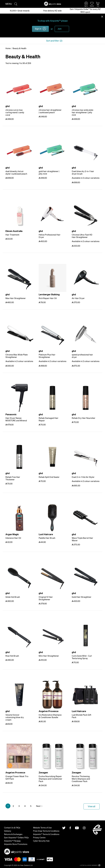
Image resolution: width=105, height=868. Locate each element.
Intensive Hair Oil (13, 538)
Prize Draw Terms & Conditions (46, 831)
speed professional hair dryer (82, 356)
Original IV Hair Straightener (46, 598)
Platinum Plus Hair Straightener (47, 356)
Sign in (38, 29)
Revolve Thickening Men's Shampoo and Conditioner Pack (81, 779)
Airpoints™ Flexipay (12, 841)
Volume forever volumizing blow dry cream (15, 717)
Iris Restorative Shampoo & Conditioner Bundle (50, 716)
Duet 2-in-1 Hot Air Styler (83, 477)
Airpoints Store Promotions (16, 844)
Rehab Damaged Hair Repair (49, 419)
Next (38, 806)
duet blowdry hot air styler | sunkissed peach (16, 172)
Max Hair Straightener (16, 298)
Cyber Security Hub (41, 841)
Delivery (8, 831)
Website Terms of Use (42, 828)
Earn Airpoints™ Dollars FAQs (16, 837)
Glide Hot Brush (13, 597)
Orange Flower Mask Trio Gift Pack (17, 778)
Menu (9, 4)
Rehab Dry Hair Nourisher (84, 418)
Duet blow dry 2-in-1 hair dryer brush (83, 172)
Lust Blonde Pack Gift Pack (81, 716)
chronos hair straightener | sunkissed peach (50, 111)
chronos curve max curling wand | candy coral (15, 112)
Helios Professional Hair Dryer (50, 236)
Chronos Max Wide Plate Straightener (17, 356)
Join (60, 29)
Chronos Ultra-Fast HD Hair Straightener (82, 236)
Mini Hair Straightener (49, 656)
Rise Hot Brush (12, 656)
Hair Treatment (12, 235)
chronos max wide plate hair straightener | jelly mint (83, 112)
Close (102, 16)
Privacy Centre (39, 837)
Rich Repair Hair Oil (48, 298)
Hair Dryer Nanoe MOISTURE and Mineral (16, 419)
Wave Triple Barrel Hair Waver (82, 539)
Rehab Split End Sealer (49, 477)
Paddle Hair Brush (47, 538)
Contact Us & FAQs (12, 828)
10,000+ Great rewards (20, 11)
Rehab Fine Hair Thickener (13, 478)
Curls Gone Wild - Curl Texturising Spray (82, 657)
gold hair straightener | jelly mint (49, 172)
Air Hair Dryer (78, 298)
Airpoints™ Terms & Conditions (46, 834)
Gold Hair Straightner (82, 597)
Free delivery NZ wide (52, 11)
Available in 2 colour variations (86, 178)
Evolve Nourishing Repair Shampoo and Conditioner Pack (50, 779)
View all (92, 806)
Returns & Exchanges (13, 834)
